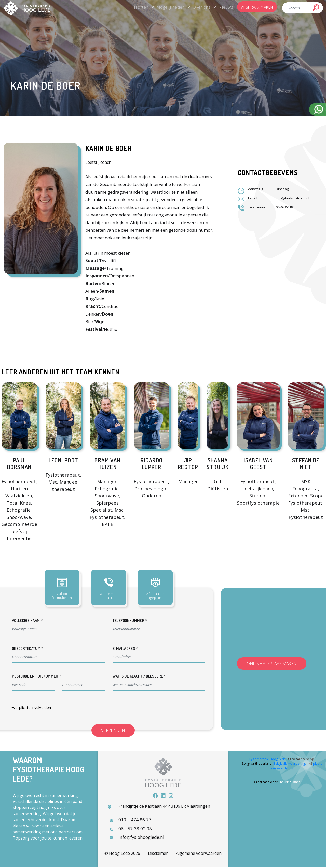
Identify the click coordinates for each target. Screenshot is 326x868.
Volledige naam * (27, 620)
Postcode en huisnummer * (37, 676)
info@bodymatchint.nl (293, 198)
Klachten (132, 7)
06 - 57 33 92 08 (135, 829)
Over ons (197, 7)
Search (316, 8)
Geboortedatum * (28, 648)
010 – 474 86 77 (134, 820)
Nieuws (223, 7)
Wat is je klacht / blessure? (139, 676)
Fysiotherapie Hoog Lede (268, 760)
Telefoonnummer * (130, 620)
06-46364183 (285, 207)
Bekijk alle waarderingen (291, 764)
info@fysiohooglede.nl (142, 838)
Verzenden (116, 730)
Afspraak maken (256, 7)
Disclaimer (158, 854)
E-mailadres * (125, 648)
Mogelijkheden (165, 7)
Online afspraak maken (272, 664)
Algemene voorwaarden (199, 854)
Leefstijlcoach (98, 162)
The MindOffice (289, 782)
